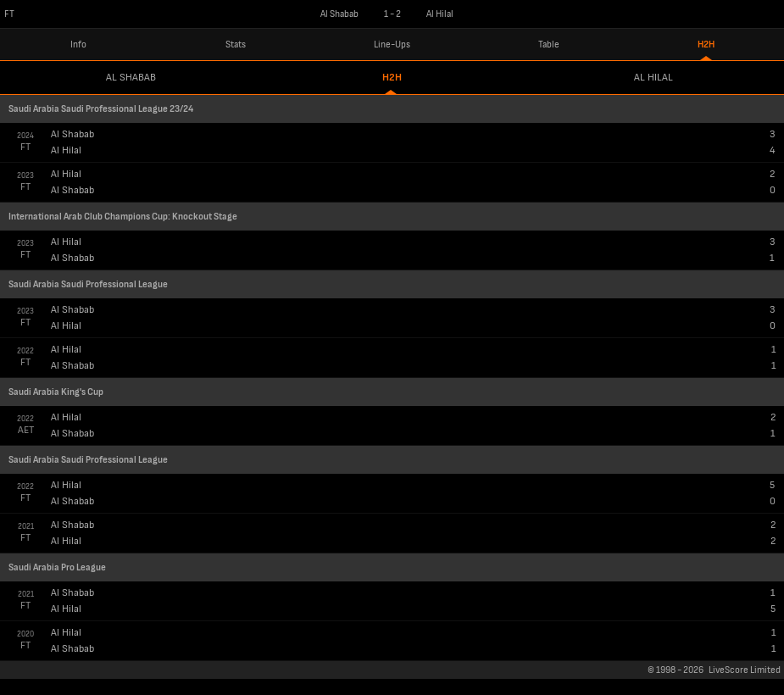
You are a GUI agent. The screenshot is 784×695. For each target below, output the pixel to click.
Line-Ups (392, 44)
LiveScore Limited (745, 670)
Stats (236, 44)
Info (78, 44)
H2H (706, 44)
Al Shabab (131, 78)
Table (549, 44)
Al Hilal (653, 78)
